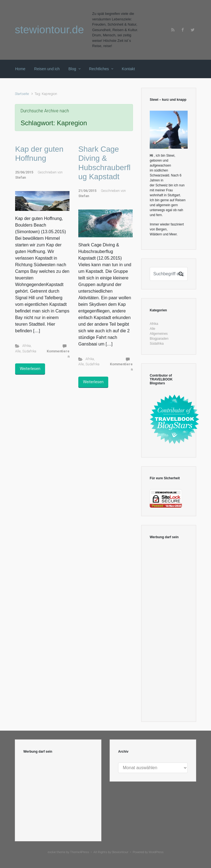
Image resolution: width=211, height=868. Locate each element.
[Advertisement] (169, 631)
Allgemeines (159, 334)
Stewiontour (120, 852)
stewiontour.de (49, 30)
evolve (52, 852)
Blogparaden (159, 339)
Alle (18, 351)
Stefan (20, 177)
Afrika (27, 346)
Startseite (22, 94)
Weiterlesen (30, 369)
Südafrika (29, 351)
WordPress (156, 852)
